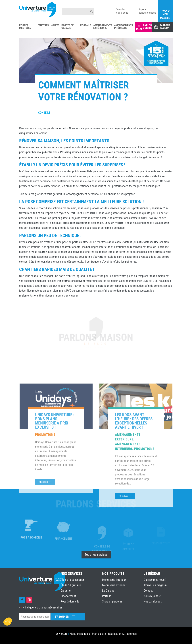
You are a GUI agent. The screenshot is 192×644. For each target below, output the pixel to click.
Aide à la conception (73, 580)
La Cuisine (108, 591)
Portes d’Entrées (25, 27)
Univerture (61, 634)
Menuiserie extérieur (114, 585)
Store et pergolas (112, 601)
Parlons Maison (165, 27)
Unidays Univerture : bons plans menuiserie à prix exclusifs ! (55, 497)
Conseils (44, 113)
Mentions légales (80, 634)
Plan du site (99, 634)
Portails (86, 26)
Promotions (45, 511)
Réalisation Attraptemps (122, 634)
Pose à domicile (70, 601)
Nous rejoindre (152, 596)
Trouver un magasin (155, 585)
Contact (148, 591)
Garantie (66, 591)
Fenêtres (43, 26)
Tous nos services (96, 555)
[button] (8, 622)
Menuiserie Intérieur (114, 580)
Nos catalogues (153, 601)
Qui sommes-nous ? (155, 580)
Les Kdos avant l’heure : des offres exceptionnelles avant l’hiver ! (134, 497)
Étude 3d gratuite (71, 585)
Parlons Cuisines (148, 27)
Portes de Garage (67, 27)
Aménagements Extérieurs (103, 27)
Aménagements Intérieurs (124, 27)
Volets (55, 26)
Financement (68, 596)
